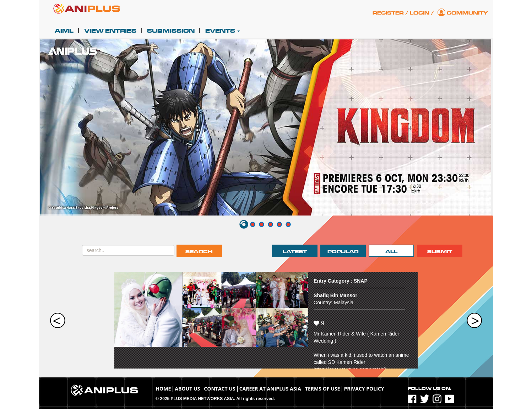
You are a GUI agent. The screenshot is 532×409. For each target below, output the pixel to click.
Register (388, 13)
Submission (171, 31)
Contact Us (219, 389)
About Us (187, 389)
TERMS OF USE (323, 389)
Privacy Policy (364, 389)
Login (420, 13)
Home (163, 389)
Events (223, 31)
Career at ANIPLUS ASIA (270, 389)
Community (467, 13)
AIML (64, 31)
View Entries (110, 31)
